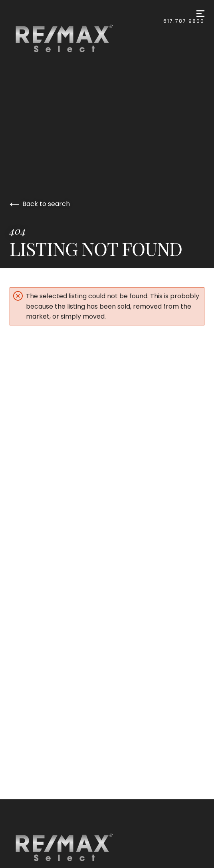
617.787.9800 (184, 21)
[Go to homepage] (72, 38)
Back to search (40, 204)
